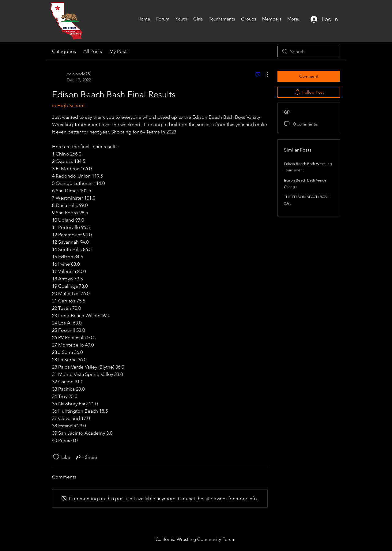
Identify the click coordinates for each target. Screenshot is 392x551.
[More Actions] (264, 74)
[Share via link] (86, 457)
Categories (64, 51)
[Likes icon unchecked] (56, 457)
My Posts (119, 51)
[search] (309, 51)
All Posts (93, 51)
